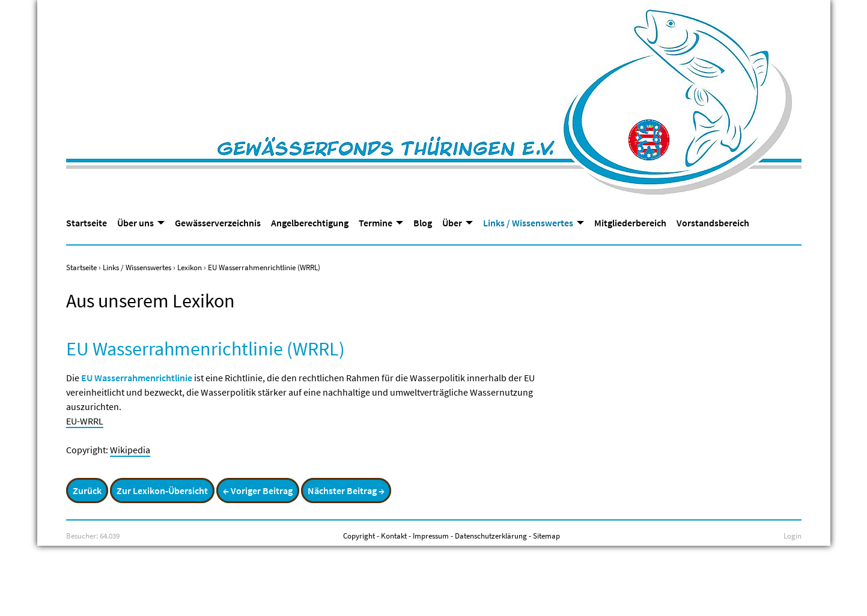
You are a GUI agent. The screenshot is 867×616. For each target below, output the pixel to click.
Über (452, 223)
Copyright (359, 536)
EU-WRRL (85, 421)
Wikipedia (130, 450)
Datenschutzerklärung (491, 536)
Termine (376, 223)
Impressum (431, 536)
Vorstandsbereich (713, 223)
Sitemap (546, 536)
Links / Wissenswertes (528, 223)
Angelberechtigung (310, 223)
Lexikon (190, 267)
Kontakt (394, 536)
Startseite (87, 223)
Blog (423, 223)
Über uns (135, 223)
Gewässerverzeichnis (218, 223)
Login (792, 536)
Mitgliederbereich (630, 223)
